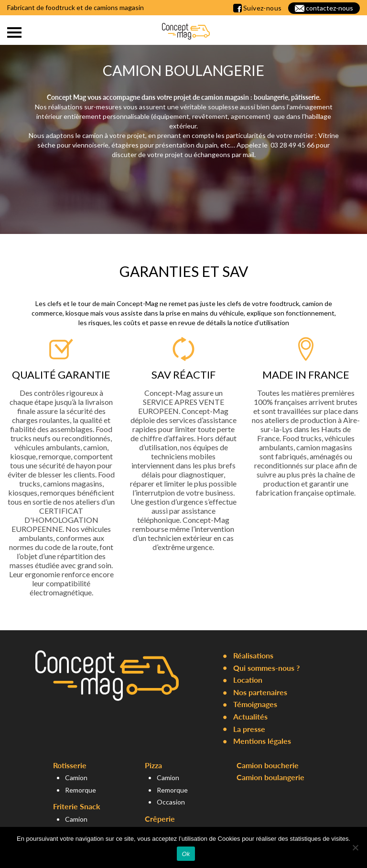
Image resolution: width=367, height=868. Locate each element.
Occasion (171, 802)
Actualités (250, 716)
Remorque (81, 790)
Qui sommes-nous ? (266, 668)
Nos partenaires (260, 692)
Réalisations (253, 655)
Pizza (153, 765)
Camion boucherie (268, 765)
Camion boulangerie (270, 777)
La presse (249, 729)
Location (248, 680)
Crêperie (160, 819)
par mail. (243, 154)
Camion (76, 778)
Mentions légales (262, 741)
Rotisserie (70, 765)
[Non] (355, 847)
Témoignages (255, 704)
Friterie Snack (77, 806)
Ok (186, 854)
